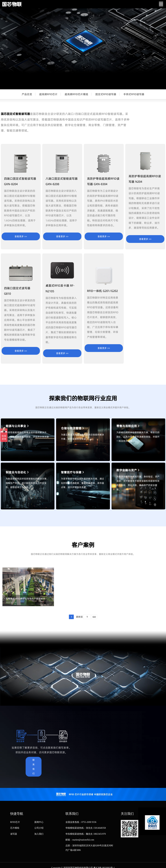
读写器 (14, 834)
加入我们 (39, 834)
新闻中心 (39, 822)
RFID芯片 (15, 822)
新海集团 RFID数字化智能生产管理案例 (25, 599)
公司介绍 (39, 828)
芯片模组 (15, 828)
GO (94, 617)
